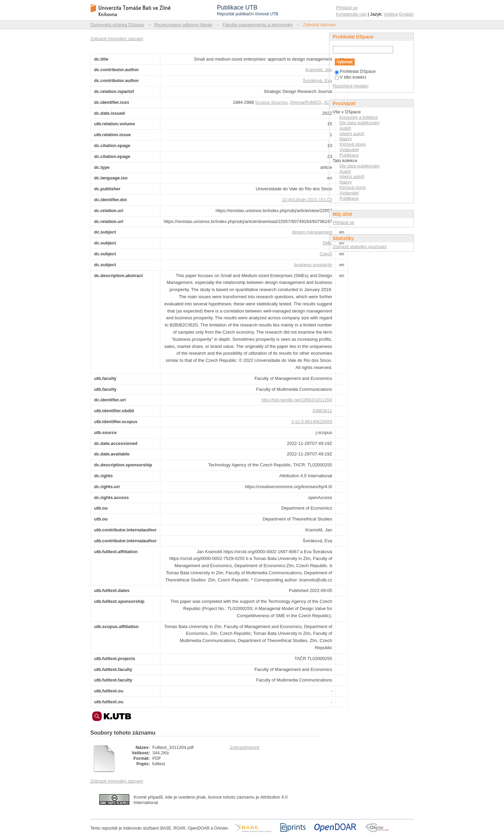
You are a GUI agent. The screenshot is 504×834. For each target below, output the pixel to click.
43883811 (322, 411)
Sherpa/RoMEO (306, 102)
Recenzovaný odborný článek (183, 25)
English (407, 14)
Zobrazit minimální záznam (117, 39)
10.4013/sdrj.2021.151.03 (307, 200)
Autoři (345, 128)
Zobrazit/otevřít (245, 747)
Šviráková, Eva (317, 81)
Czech (326, 254)
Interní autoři (352, 134)
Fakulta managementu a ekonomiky (258, 25)
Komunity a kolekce (359, 117)
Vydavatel (349, 150)
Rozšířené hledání (351, 86)
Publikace (349, 155)
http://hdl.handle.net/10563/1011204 (297, 400)
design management (312, 232)
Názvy (346, 139)
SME (327, 243)
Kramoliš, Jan (319, 70)
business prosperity (313, 265)
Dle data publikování (360, 123)
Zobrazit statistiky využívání (360, 247)
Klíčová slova (353, 144)
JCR (328, 102)
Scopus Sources (271, 102)
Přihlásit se (347, 8)
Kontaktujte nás (351, 14)
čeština (391, 14)
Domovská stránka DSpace (117, 25)
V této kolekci (350, 77)
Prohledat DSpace (355, 71)
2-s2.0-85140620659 (312, 422)
